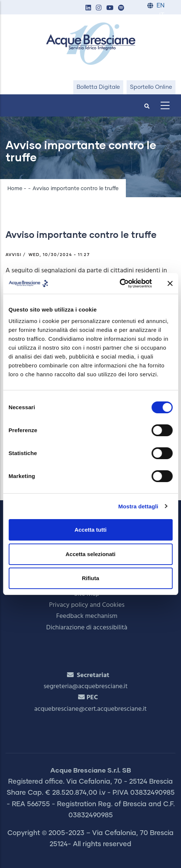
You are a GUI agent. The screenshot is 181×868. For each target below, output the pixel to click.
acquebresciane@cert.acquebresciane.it (91, 709)
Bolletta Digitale (98, 87)
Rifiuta (90, 578)
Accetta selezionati (90, 554)
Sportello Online (151, 87)
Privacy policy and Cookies (87, 605)
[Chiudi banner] (170, 283)
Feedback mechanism (87, 616)
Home (15, 189)
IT (162, 15)
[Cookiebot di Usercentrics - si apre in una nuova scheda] (119, 283)
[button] (88, 8)
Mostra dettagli (138, 506)
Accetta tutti (90, 530)
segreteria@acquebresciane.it (86, 687)
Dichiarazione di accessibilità (87, 628)
